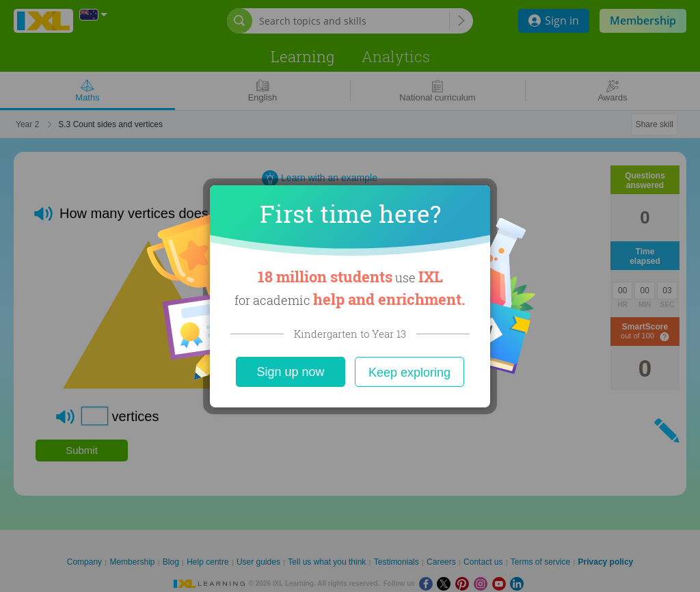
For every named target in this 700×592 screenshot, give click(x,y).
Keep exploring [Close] (409, 373)
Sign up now (290, 372)
